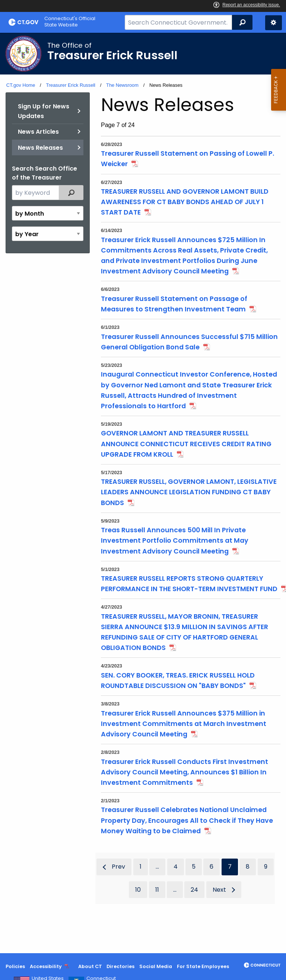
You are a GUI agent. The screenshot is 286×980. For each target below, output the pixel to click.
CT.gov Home (21, 85)
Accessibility (46, 966)
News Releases (40, 148)
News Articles (38, 132)
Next (219, 890)
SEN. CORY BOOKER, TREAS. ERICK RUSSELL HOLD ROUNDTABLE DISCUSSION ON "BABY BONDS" (178, 681)
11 (157, 890)
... (157, 867)
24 (194, 890)
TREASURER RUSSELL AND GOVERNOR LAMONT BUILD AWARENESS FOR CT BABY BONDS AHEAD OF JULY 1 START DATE (185, 202)
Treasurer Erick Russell (71, 85)
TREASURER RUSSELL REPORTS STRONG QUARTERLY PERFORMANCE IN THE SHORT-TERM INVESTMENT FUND (189, 584)
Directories (120, 966)
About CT (90, 966)
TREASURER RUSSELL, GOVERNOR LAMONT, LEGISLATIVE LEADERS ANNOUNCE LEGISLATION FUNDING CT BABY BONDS (189, 492)
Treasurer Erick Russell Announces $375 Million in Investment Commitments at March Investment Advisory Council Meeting (184, 724)
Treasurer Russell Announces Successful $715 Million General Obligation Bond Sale (189, 342)
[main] (143, 493)
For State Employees (203, 966)
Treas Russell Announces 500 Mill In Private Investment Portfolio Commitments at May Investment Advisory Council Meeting (175, 540)
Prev (118, 867)
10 (138, 890)
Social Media (156, 966)
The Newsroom (122, 85)
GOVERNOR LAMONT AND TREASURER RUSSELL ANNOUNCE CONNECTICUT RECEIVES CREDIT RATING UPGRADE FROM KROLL (186, 444)
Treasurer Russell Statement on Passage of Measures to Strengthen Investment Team (174, 304)
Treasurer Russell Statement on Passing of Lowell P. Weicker (188, 159)
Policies (15, 966)
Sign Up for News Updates (44, 111)
